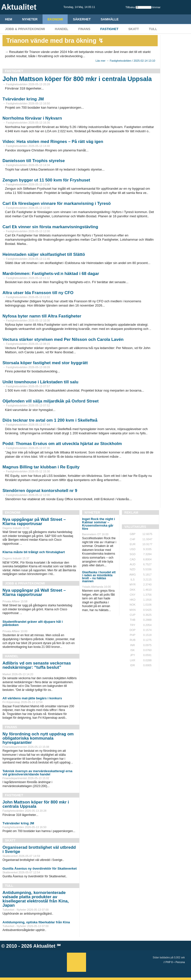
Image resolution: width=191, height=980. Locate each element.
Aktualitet (44, 946)
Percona (180, 962)
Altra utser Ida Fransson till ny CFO (38, 293)
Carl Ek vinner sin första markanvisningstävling (50, 227)
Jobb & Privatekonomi (25, 29)
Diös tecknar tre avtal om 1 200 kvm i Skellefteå (50, 420)
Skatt (134, 29)
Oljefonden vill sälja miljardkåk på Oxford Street (50, 401)
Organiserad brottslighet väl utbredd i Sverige (39, 849)
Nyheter (30, 19)
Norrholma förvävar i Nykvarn (32, 118)
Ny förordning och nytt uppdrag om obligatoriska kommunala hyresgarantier (38, 738)
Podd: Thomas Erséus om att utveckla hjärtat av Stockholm (62, 444)
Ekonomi (55, 19)
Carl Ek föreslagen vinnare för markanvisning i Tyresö (57, 203)
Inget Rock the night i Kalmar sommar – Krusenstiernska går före (98, 524)
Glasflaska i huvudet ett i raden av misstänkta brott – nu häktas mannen (99, 577)
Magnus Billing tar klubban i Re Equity (41, 467)
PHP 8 (169, 962)
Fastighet (109, 29)
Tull (153, 29)
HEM (9, 19)
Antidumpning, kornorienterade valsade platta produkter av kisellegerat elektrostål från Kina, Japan (36, 899)
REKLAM (131, 512)
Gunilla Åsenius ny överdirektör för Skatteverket (40, 869)
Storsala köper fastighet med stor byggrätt (45, 363)
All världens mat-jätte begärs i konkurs (32, 698)
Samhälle (110, 19)
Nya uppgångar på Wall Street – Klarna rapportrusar (34, 522)
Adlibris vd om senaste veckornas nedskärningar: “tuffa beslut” (37, 665)
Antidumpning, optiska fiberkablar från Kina (36, 922)
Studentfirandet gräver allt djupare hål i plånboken (33, 623)
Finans (84, 29)
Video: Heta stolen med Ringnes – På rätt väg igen (53, 142)
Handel (62, 29)
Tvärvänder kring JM (23, 99)
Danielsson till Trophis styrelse (34, 161)
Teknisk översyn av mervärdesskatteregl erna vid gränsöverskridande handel (37, 773)
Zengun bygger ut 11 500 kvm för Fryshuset (46, 180)
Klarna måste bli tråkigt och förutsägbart (34, 552)
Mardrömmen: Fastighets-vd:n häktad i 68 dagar (51, 274)
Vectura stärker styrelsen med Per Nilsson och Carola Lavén (63, 339)
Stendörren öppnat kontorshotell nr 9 (40, 491)
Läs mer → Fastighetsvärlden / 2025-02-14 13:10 (125, 61)
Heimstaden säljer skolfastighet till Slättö (44, 254)
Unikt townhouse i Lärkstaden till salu (40, 382)
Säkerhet (82, 19)
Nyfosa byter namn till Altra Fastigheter (42, 316)
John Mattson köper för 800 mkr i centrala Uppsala (77, 79)
